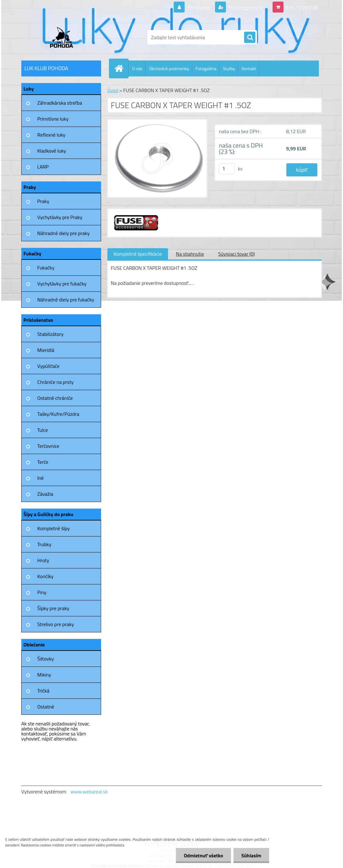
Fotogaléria (206, 68)
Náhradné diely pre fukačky (66, 300)
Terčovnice (48, 446)
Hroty (43, 560)
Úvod (113, 90)
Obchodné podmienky (169, 68)
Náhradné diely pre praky (63, 233)
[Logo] (64, 37)
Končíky (45, 576)
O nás (137, 68)
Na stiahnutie (190, 254)
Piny (42, 592)
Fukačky (46, 268)
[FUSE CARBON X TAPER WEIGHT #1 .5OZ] (135, 214)
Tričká (43, 691)
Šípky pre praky (53, 608)
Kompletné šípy (54, 528)
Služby (229, 68)
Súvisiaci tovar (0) (236, 254)
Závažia (45, 494)
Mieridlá (46, 350)
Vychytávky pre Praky (60, 217)
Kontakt (249, 68)
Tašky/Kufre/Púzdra (58, 414)
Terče (43, 462)
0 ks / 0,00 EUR (302, 8)
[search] (250, 38)
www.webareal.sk (89, 792)
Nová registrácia (245, 8)
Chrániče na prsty (55, 382)
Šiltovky (46, 659)
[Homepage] (121, 68)
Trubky (44, 544)
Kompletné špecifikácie (138, 254)
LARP (43, 167)
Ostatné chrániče (55, 398)
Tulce (43, 430)
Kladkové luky (52, 151)
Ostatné (46, 707)
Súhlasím (251, 855)
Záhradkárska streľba (60, 103)
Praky (43, 201)
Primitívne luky (53, 119)
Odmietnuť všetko (203, 855)
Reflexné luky (51, 135)
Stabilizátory (50, 334)
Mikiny (44, 675)
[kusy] (227, 169)
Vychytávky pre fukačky (62, 284)
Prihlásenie (199, 8)
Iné (41, 478)
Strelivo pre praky (56, 624)
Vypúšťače (48, 366)
